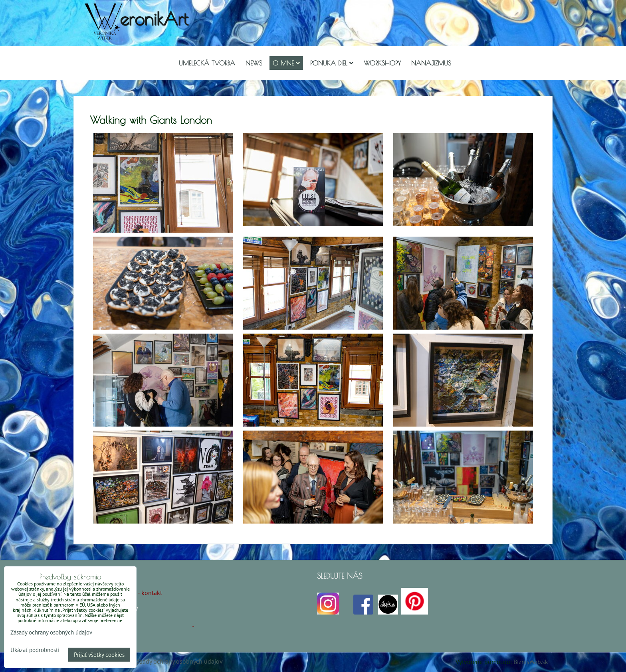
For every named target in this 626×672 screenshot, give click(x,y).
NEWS (254, 63)
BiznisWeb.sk (531, 662)
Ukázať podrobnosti (35, 650)
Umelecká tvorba (207, 63)
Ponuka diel (332, 63)
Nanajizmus (431, 63)
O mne (286, 63)
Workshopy (382, 63)
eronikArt (154, 19)
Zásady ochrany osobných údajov (178, 661)
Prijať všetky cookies (99, 655)
